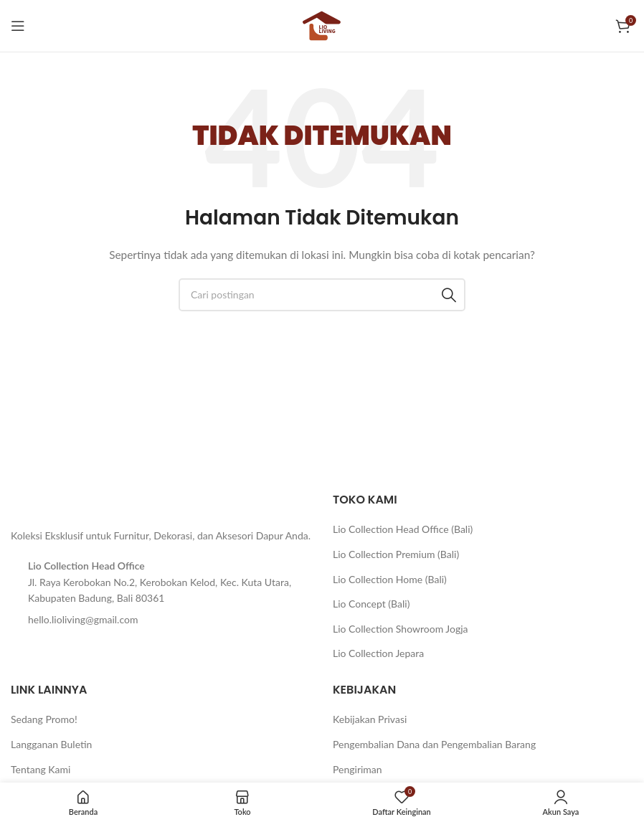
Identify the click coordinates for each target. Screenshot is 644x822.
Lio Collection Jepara (378, 653)
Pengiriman (357, 769)
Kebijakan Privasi (370, 719)
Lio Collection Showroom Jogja (401, 629)
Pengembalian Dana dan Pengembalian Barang (434, 744)
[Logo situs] (322, 25)
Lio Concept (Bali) (371, 604)
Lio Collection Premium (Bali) (396, 554)
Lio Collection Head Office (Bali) (403, 529)
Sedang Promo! (44, 719)
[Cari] (322, 295)
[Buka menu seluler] (18, 26)
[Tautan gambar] (47, 502)
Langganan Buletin (51, 744)
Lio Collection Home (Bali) (390, 579)
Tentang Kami (41, 769)
